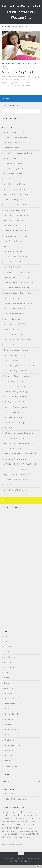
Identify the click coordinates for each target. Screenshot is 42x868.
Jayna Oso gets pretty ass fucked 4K (16, 231)
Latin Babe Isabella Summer (13, 417)
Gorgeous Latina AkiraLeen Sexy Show (17, 474)
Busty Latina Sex (9, 667)
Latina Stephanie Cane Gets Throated (16, 402)
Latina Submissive (10, 756)
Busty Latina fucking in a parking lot (16, 236)
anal (9, 812)
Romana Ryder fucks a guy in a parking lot (18, 153)
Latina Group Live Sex (25, 63)
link (40, 833)
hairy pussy (22, 821)
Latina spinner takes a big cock (14, 143)
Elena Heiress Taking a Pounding (15, 469)
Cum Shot (7, 673)
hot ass (15, 825)
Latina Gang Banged (9, 63)
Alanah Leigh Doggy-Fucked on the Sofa (17, 293)
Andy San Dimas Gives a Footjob (15, 423)
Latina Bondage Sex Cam (12, 704)
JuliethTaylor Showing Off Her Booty (16, 329)
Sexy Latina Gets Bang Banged (17, 72)
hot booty (21, 825)
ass (18, 812)
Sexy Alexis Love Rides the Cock (14, 314)
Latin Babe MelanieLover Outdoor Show (17, 428)
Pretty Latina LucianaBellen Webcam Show (18, 283)
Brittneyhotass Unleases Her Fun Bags (17, 288)
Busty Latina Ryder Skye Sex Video (15, 324)
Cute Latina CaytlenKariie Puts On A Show (18, 303)
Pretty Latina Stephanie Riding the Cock (17, 277)
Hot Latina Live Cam (10, 688)
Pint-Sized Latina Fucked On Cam (15, 334)
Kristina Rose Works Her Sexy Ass (15, 345)
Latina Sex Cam (9, 750)
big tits (9, 815)
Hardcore (7, 678)
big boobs (32, 812)
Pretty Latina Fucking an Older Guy (15, 391)
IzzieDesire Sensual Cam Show (14, 412)
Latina (30, 824)
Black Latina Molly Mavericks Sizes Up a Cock (19, 366)
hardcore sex (7, 825)
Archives (5, 778)
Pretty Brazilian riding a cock (13, 200)
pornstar (5, 834)
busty (3, 818)
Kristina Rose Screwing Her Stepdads (16, 257)
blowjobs (27, 815)
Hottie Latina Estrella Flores (13, 246)
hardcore (30, 821)
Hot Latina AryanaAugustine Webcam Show (18, 443)
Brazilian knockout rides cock (14, 132)
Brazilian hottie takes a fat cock (14, 158)
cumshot (4, 822)
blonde (15, 815)
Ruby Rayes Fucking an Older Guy (15, 371)
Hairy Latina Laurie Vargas (13, 174)
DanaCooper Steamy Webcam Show (16, 397)
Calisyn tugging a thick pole (13, 163)
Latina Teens (8, 761)
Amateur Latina (9, 636)
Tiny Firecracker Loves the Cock (14, 319)
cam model (14, 818)
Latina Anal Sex (9, 698)
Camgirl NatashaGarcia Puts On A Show (17, 272)
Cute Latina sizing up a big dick (14, 184)
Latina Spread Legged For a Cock (15, 355)
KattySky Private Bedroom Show (15, 381)
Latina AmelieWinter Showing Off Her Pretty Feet (20, 454)
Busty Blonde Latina (11, 657)
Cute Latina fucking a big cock (14, 168)
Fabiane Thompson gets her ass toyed (17, 215)
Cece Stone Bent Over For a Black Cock (17, 376)
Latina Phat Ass (9, 740)
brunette (33, 815)
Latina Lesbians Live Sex (12, 730)
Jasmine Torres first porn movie (14, 210)
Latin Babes (8, 693)
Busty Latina (8, 662)
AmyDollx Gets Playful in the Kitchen (16, 485)
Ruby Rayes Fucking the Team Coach (16, 438)
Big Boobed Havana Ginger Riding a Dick (18, 480)
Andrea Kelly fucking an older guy (15, 179)
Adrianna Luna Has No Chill (13, 262)
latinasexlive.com (11, 828)
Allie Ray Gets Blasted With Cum (14, 449)
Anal (5, 641)
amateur (4, 812)
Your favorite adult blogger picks (15, 799)
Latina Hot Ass (9, 724)
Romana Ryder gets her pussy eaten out (17, 137)
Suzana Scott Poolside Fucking (14, 267)
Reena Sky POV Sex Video (12, 298)
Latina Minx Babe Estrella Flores (14, 226)
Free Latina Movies (10, 794)
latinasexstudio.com (27, 828)
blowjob (21, 815)
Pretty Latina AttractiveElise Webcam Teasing (19, 433)
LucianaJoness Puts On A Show (14, 309)
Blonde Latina (8, 647)
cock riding (29, 818)
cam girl (8, 818)
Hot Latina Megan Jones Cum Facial (16, 350)
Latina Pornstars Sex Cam (12, 745)
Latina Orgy (8, 735)
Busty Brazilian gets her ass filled (15, 205)
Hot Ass (6, 683)
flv (18, 821)
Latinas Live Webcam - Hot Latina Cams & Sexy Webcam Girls (21, 12)
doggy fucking (11, 821)
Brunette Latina (9, 652)
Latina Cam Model (10, 709)
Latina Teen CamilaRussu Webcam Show (17, 340)
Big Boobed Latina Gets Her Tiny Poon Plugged (20, 464)
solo (4, 837)
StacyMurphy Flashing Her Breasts (15, 407)
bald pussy (24, 812)
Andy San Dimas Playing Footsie (15, 360)
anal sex (13, 812)
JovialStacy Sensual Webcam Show (16, 386)
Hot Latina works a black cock (14, 220)
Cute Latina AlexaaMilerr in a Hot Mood (17, 490)
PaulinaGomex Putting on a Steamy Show (18, 459)
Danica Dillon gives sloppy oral (14, 189)
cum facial (37, 818)
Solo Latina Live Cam (11, 766)
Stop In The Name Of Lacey (13, 241)
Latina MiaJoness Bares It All (13, 251)
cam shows (21, 818)
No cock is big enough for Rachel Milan (17, 194)
